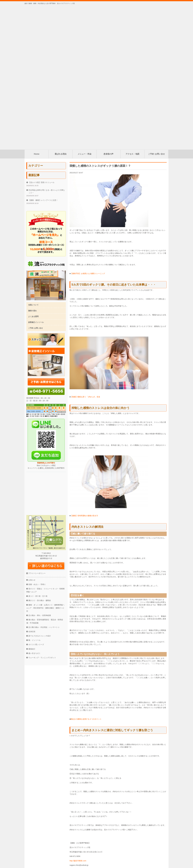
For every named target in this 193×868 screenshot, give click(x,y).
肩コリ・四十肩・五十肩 (38, 452)
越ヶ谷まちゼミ (34, 509)
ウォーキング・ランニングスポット (42, 513)
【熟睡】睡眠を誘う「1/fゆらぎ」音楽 (85, 252)
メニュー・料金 (85, 10)
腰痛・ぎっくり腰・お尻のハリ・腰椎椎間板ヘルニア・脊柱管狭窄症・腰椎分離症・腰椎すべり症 (45, 464)
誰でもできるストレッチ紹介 (40, 491)
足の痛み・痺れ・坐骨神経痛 (40, 471)
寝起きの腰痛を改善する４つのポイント (86, 575)
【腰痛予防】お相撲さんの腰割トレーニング (88, 129)
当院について (33, 160)
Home (37, 10)
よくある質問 (33, 172)
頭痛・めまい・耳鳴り (37, 440)
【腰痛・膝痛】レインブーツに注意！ (43, 56)
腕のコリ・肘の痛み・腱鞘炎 (40, 456)
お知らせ (32, 436)
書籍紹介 (32, 505)
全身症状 (32, 487)
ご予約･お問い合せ (156, 10)
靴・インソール (34, 496)
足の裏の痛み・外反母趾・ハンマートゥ (44, 483)
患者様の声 (108, 10)
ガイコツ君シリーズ (36, 500)
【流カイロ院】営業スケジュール (41, 38)
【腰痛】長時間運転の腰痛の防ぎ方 (84, 371)
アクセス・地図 (132, 10)
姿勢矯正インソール (36, 178)
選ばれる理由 (61, 10)
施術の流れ (32, 166)
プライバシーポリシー (37, 429)
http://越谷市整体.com (78, 716)
